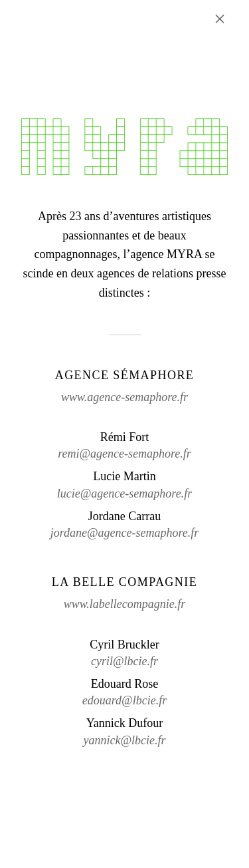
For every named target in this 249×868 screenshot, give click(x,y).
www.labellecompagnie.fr (125, 604)
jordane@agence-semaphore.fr (125, 533)
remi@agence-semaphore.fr (124, 454)
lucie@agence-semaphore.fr (124, 494)
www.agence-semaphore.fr (124, 397)
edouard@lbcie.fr (124, 700)
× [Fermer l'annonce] (220, 19)
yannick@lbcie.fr (124, 740)
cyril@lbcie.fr (124, 661)
